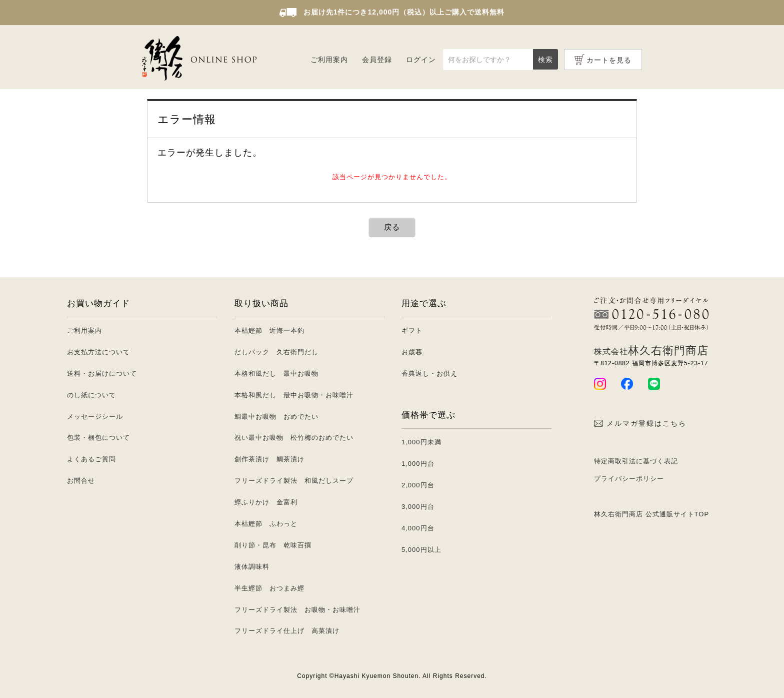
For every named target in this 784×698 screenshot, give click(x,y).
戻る (392, 227)
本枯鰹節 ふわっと (266, 524)
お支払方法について (98, 352)
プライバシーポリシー (629, 479)
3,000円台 (418, 507)
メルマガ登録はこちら (640, 423)
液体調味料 (252, 567)
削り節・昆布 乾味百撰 (273, 545)
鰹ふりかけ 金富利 (266, 502)
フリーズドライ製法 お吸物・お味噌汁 (297, 610)
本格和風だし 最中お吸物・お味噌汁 (294, 395)
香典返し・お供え (429, 374)
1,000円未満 (421, 442)
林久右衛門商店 (651, 351)
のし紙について (91, 395)
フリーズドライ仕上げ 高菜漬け (287, 631)
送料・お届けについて (102, 374)
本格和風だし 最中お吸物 (276, 374)
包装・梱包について (98, 438)
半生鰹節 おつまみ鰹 (269, 588)
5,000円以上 (421, 550)
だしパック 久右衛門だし (276, 352)
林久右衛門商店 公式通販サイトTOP (651, 514)
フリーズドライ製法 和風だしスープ (294, 481)
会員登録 (377, 60)
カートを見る (609, 60)
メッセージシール (95, 417)
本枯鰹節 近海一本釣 (269, 330)
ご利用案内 (329, 60)
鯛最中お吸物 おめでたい (276, 417)
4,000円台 (418, 528)
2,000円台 (418, 485)
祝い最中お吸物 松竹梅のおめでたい (294, 438)
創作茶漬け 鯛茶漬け (269, 459)
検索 (545, 60)
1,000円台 (418, 464)
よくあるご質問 (91, 459)
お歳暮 (412, 352)
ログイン (421, 60)
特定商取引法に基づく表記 (636, 461)
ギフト (412, 330)
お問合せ (81, 481)
